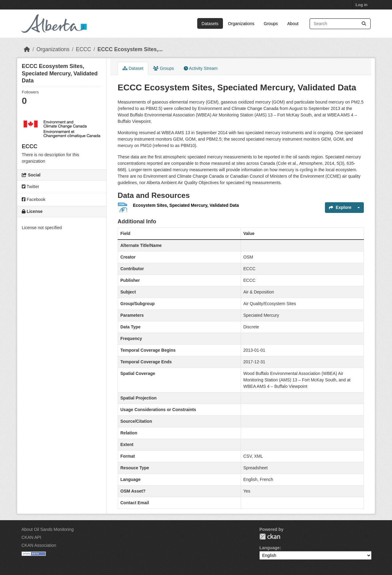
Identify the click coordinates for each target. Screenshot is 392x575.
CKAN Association (39, 545)
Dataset (133, 68)
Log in (362, 5)
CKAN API (31, 537)
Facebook (34, 199)
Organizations (241, 24)
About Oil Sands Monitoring (47, 529)
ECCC (84, 49)
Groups (271, 24)
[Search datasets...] (340, 24)
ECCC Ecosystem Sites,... (130, 49)
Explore (340, 207)
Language (269, 548)
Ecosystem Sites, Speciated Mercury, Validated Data (186, 205)
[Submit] (364, 24)
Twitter (30, 187)
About (293, 24)
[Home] (27, 49)
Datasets (210, 24)
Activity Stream (201, 68)
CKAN (270, 537)
